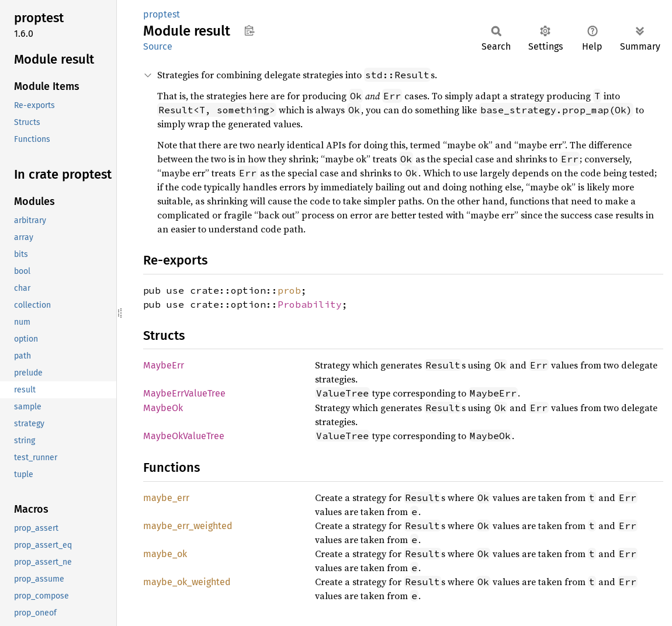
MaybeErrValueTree (184, 393)
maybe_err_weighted (188, 526)
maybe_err (166, 498)
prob (289, 290)
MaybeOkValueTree (184, 436)
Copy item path (249, 30)
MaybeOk (163, 408)
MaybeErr (164, 365)
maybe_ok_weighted (187, 582)
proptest (162, 14)
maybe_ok (165, 554)
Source (158, 46)
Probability (310, 304)
